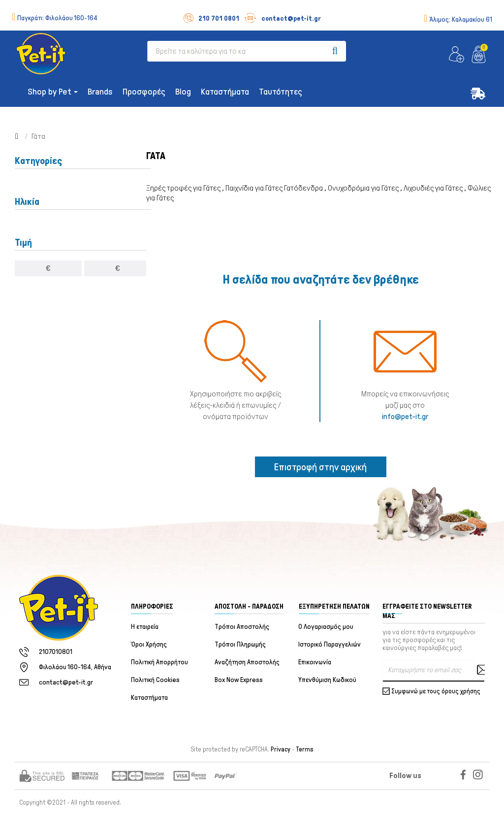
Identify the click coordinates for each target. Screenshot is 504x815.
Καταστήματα (149, 698)
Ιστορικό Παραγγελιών (330, 644)
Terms (305, 750)
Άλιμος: (461, 19)
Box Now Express (239, 680)
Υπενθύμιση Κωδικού (328, 680)
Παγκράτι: (57, 18)
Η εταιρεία (145, 627)
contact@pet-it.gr (283, 18)
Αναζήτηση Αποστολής (247, 662)
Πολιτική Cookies (155, 680)
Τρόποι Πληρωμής (240, 644)
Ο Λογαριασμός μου (326, 627)
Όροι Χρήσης (149, 644)
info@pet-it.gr (405, 416)
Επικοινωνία (315, 662)
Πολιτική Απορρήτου (159, 662)
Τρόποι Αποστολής (242, 627)
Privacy (281, 750)
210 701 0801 (211, 18)
